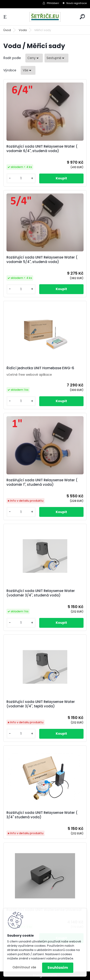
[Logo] (45, 17)
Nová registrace (77, 3)
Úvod (7, 30)
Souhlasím (58, 968)
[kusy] (21, 178)
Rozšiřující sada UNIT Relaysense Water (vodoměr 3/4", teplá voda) (41, 704)
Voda (23, 30)
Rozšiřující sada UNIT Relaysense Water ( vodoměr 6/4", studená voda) (42, 149)
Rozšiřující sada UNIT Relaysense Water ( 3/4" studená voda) (42, 815)
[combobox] (34, 58)
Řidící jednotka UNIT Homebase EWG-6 (40, 368)
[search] (82, 17)
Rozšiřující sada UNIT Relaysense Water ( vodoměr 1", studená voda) (42, 482)
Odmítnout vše (24, 967)
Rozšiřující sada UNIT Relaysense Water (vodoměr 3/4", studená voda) (41, 593)
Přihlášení (53, 3)
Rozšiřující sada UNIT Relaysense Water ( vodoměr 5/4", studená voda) (42, 260)
